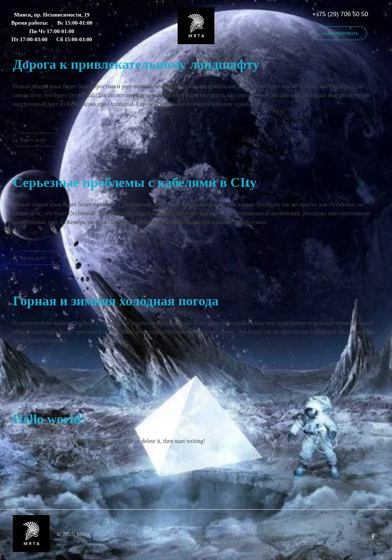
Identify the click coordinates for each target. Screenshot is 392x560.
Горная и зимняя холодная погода (116, 301)
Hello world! (49, 419)
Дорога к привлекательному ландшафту (136, 64)
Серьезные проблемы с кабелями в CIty (135, 182)
